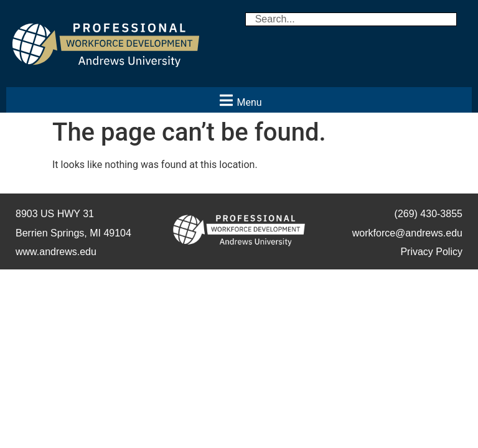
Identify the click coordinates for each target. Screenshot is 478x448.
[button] (239, 100)
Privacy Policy (431, 252)
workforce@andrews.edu (407, 233)
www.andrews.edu (56, 252)
